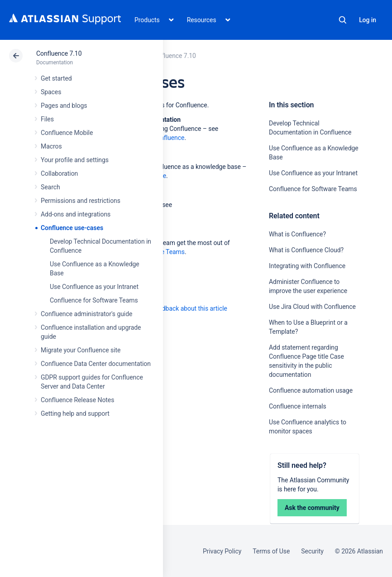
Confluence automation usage (311, 390)
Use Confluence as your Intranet (94, 287)
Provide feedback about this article (179, 308)
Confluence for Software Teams (94, 300)
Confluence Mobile (67, 133)
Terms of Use (271, 551)
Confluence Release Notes (77, 400)
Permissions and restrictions (81, 201)
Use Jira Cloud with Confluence (312, 307)
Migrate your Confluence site (81, 350)
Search (343, 20)
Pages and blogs (64, 106)
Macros (51, 146)
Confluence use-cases (72, 228)
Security (312, 551)
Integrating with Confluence (307, 266)
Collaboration (59, 173)
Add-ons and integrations (76, 214)
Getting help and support (75, 414)
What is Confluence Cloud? (306, 250)
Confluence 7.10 (59, 53)
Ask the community (312, 508)
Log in (368, 20)
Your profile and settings (75, 160)
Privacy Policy (222, 551)
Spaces (51, 92)
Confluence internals (298, 406)
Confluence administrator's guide (86, 314)
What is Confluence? (297, 234)
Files (47, 119)
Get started (56, 78)
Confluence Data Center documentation (96, 364)
